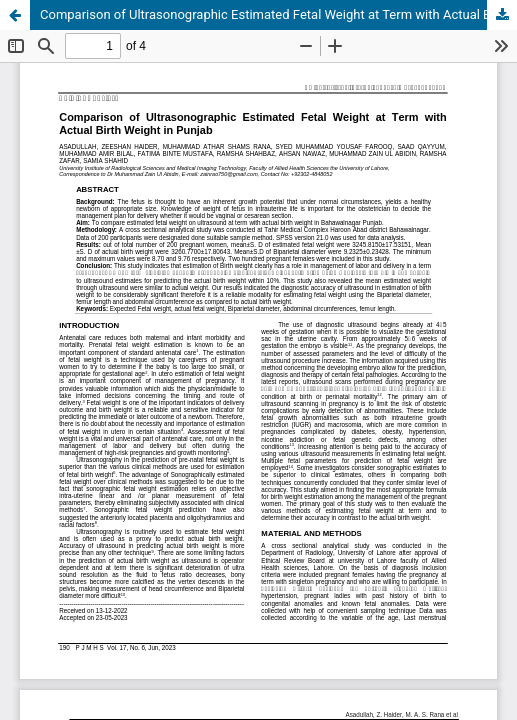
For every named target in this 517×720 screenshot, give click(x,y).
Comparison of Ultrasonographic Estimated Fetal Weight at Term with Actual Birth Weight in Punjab (278, 14)
